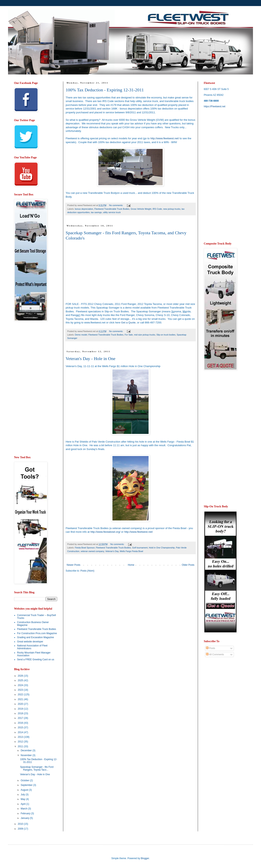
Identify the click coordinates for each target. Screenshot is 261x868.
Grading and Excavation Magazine (35, 637)
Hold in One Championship (162, 548)
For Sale (129, 335)
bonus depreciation (84, 209)
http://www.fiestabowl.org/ (105, 532)
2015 (21, 728)
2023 (21, 690)
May (23, 799)
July (23, 795)
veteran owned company (92, 551)
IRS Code (157, 209)
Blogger (145, 858)
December (27, 750)
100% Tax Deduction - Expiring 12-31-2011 (105, 90)
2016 (21, 723)
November (27, 755)
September (27, 785)
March (24, 809)
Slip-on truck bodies (166, 335)
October (25, 780)
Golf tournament (140, 548)
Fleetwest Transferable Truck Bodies (112, 209)
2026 (21, 676)
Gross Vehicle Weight (141, 209)
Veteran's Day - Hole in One (91, 359)
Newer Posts (73, 565)
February (26, 813)
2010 (21, 824)
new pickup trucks (172, 209)
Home (131, 565)
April (23, 804)
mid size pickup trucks (145, 335)
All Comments (215, 654)
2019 (21, 709)
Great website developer (30, 642)
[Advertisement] (30, 388)
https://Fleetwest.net (215, 106)
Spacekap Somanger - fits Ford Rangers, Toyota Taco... (37, 768)
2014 (21, 732)
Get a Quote (128, 323)
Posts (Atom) (87, 571)
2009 (21, 829)
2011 (21, 746)
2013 (21, 737)
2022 (21, 695)
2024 (21, 685)
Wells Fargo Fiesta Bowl (132, 551)
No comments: (117, 205)
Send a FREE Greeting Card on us (36, 660)
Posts (211, 648)
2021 (21, 699)
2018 (21, 713)
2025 (21, 680)
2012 (21, 742)
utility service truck (112, 212)
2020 (21, 704)
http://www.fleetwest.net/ (165, 138)
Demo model (81, 335)
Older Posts (188, 565)
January (25, 818)
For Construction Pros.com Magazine (37, 633)
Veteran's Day (112, 551)
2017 (21, 718)
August (25, 790)
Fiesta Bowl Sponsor (85, 548)
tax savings (96, 212)
